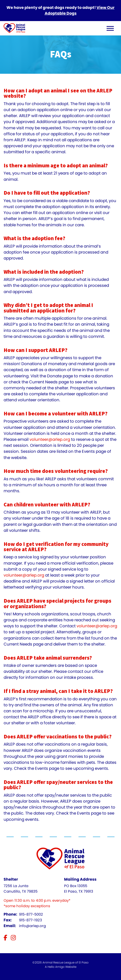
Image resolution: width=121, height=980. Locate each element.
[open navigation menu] (110, 29)
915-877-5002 (31, 914)
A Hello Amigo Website (61, 967)
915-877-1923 (30, 920)
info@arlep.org (32, 926)
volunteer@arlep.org (50, 439)
